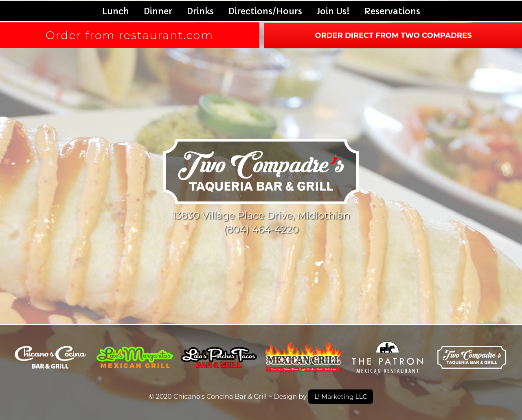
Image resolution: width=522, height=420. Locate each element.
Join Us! (333, 11)
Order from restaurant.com (130, 35)
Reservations (392, 11)
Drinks (200, 11)
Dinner (158, 11)
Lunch (116, 11)
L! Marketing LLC (341, 396)
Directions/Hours (265, 11)
